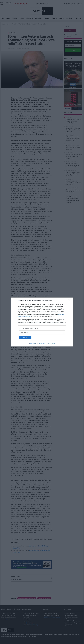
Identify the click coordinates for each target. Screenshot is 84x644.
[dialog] (42, 322)
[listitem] (42, 328)
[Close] (70, 301)
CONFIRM (26, 338)
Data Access (42, 343)
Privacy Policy (51, 343)
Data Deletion (33, 343)
